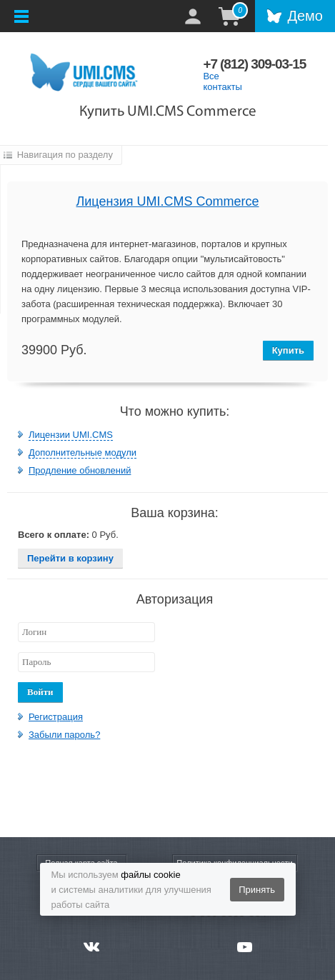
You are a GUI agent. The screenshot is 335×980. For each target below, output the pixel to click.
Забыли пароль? (64, 735)
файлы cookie (150, 875)
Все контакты (222, 81)
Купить (288, 350)
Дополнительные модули (82, 452)
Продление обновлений (80, 470)
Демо (305, 16)
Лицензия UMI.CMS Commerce (168, 201)
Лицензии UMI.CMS (71, 435)
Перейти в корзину (70, 558)
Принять (257, 890)
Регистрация (56, 717)
